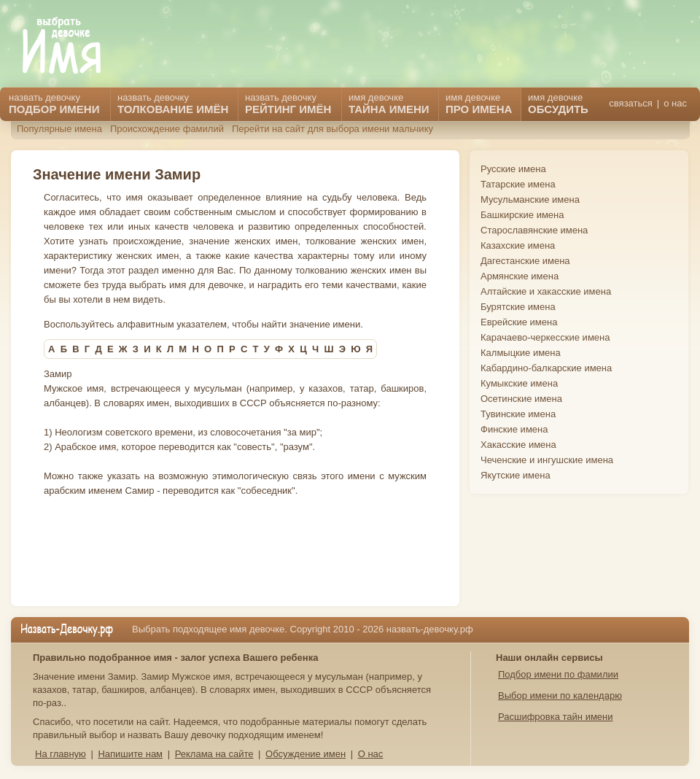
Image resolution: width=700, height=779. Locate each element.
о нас (675, 103)
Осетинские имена (521, 399)
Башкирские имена (522, 215)
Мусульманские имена (530, 199)
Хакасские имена (518, 445)
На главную (61, 754)
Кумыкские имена (519, 383)
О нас (371, 754)
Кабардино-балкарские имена (546, 368)
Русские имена (513, 169)
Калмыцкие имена (521, 353)
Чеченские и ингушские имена (547, 460)
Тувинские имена (518, 414)
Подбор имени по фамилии (558, 674)
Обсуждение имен (306, 754)
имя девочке (558, 104)
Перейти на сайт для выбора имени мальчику (332, 129)
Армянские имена (520, 276)
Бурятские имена (518, 307)
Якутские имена (516, 475)
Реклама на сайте (214, 754)
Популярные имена (59, 129)
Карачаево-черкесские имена (545, 337)
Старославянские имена (534, 230)
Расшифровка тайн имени (556, 717)
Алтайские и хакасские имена (546, 291)
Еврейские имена (519, 322)
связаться (630, 103)
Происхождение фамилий (167, 129)
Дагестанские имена (525, 261)
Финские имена (514, 429)
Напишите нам (130, 754)
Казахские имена (518, 245)
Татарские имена (518, 184)
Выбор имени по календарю (560, 695)
